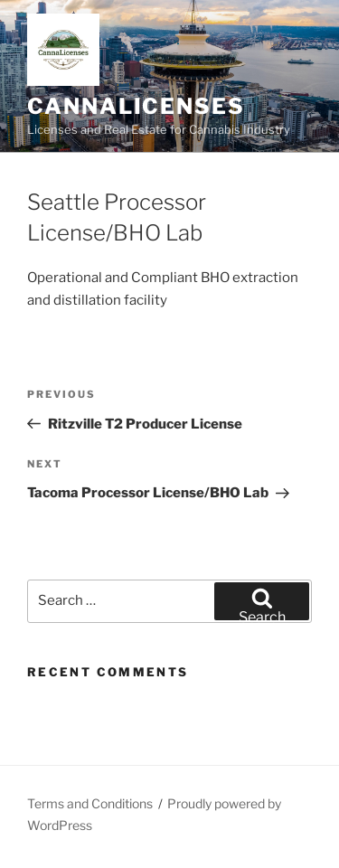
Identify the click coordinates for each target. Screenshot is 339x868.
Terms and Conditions (90, 803)
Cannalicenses (136, 106)
